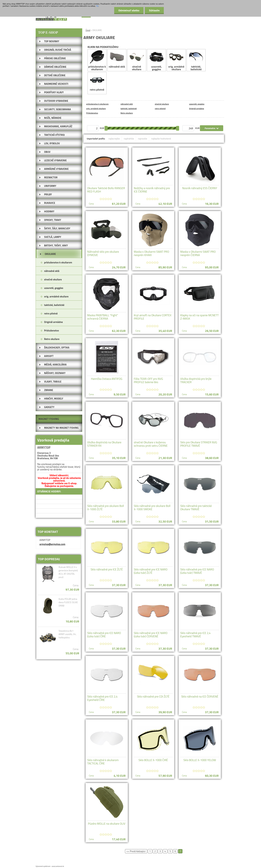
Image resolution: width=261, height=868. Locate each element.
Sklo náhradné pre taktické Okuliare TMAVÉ (196, 508)
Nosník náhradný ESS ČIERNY (200, 188)
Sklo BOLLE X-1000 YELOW (200, 760)
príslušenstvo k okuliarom (97, 60)
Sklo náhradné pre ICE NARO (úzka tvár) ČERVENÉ (151, 635)
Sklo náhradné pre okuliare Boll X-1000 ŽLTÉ (106, 508)
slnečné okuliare (137, 60)
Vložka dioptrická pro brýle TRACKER (196, 380)
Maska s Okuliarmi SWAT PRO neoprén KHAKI (152, 253)
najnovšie (143, 139)
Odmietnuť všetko (129, 10)
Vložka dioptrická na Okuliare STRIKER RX (104, 444)
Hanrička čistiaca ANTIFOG (107, 379)
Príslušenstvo (92, 113)
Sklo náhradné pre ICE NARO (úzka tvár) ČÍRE (104, 635)
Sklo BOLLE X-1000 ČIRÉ (153, 760)
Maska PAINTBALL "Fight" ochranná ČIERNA (103, 317)
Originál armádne (197, 108)
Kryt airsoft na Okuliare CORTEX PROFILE (153, 317)
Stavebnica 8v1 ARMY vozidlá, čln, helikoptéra (67, 634)
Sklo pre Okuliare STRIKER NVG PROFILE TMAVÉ (199, 444)
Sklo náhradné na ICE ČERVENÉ (200, 697)
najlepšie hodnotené (161, 139)
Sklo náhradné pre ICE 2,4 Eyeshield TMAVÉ (195, 635)
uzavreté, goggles (156, 60)
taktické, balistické (196, 60)
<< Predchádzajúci (136, 851)
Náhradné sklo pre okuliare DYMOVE (103, 253)
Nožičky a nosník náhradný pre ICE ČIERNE (152, 190)
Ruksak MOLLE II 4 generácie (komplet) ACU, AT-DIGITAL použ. (68, 572)
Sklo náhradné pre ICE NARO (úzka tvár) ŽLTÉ (151, 571)
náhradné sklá (117, 59)
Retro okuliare (127, 113)
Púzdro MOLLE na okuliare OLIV (107, 824)
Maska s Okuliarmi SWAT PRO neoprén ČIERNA (198, 253)
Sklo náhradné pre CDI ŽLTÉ (153, 697)
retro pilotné (97, 82)
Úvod (88, 30)
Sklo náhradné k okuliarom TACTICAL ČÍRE (103, 762)
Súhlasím (154, 10)
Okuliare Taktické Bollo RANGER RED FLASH (106, 190)
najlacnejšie (114, 139)
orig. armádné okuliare (176, 60)
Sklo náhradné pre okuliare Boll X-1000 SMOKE (152, 508)
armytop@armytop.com (52, 544)
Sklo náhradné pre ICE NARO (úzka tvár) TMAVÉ (197, 571)
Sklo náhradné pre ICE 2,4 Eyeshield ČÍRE (102, 698)
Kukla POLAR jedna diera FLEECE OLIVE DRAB (68, 602)
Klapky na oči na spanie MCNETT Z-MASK (199, 317)
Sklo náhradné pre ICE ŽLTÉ (107, 569)
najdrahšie (129, 139)
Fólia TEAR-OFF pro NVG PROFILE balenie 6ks (148, 380)
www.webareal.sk (58, 866)
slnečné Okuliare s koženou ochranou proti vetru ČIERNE (151, 444)
